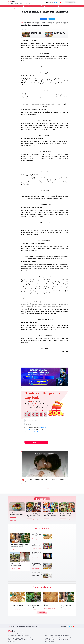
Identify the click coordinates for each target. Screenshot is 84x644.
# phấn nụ (37, 578)
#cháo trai (46, 489)
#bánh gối (50, 489)
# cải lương (34, 559)
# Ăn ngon (29, 520)
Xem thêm (42, 612)
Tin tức (28, 6)
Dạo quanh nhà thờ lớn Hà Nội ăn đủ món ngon (59, 33)
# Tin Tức (62, 520)
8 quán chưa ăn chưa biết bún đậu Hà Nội (36, 33)
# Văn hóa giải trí (35, 558)
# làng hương (38, 548)
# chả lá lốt (34, 610)
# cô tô (38, 569)
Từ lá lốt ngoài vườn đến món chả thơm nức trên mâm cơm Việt (33, 605)
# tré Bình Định (35, 540)
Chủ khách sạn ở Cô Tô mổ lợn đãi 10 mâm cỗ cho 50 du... (37, 564)
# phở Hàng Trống (35, 520)
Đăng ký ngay (36, 442)
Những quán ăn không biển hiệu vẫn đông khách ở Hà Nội (34, 515)
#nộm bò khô (41, 489)
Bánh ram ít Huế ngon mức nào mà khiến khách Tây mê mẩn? (20, 545)
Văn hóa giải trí (35, 6)
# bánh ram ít (18, 549)
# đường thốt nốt (52, 608)
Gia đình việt (36, 626)
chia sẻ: (37, 19)
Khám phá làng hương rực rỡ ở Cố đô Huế (36, 545)
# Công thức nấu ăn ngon (15, 519)
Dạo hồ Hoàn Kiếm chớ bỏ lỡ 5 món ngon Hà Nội (67, 515)
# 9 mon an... (51, 520)
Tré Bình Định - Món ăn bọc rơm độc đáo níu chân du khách (37, 534)
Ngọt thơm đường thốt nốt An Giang (50, 605)
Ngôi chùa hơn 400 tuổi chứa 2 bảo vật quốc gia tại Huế (20, 565)
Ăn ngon (49, 6)
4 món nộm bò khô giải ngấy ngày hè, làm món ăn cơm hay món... (17, 514)
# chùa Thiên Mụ (18, 568)
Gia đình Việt (56, 6)
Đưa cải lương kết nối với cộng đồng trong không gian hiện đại (36, 554)
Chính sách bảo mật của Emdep (32, 432)
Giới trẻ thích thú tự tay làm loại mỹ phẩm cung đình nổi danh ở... (37, 574)
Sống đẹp (43, 6)
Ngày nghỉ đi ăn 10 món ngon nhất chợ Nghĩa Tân (50, 515)
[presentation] (35, 436)
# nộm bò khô (13, 520)
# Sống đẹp (34, 569)
